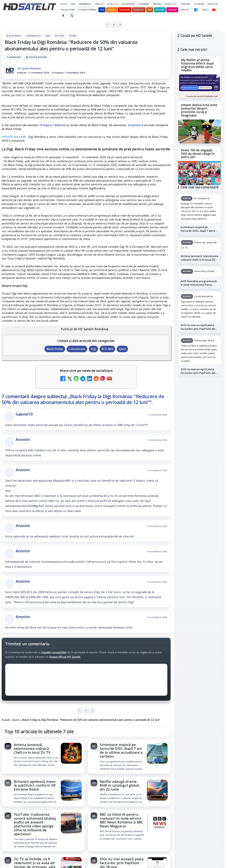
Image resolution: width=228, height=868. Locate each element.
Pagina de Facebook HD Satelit (199, 400)
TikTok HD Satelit (200, 442)
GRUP (205, 10)
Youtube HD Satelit (200, 432)
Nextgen (160, 10)
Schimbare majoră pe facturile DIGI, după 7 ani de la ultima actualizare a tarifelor (121, 750)
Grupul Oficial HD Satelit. (65, 657)
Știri (73, 4)
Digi (48, 36)
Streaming (144, 4)
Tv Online (199, 4)
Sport (73, 36)
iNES (150, 10)
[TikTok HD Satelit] (63, 15)
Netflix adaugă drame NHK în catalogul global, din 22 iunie (120, 785)
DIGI (102, 10)
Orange (112, 10)
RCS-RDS (60, 36)
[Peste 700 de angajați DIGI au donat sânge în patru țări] (199, 173)
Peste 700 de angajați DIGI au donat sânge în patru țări (198, 154)
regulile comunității (54, 652)
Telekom (172, 10)
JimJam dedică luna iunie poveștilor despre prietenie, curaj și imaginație (199, 110)
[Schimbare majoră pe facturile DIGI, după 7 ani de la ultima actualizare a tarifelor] (157, 754)
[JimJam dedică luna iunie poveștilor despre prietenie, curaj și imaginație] (199, 132)
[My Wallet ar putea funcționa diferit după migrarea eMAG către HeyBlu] (199, 86)
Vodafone (125, 10)
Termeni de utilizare (200, 550)
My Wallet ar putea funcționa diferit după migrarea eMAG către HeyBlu (197, 65)
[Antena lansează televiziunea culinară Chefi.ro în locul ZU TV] (71, 754)
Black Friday (14, 36)
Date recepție (128, 4)
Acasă (63, 4)
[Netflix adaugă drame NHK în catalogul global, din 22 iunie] (157, 790)
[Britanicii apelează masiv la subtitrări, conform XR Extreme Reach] (71, 790)
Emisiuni (157, 4)
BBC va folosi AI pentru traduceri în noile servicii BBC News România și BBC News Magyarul (122, 820)
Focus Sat (139, 10)
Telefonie (185, 4)
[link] (43, 757)
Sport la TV (171, 4)
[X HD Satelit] (72, 15)
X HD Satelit (200, 451)
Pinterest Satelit (199, 460)
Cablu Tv (99, 4)
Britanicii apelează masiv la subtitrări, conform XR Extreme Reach (35, 785)
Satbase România (87, 10)
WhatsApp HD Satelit (200, 424)
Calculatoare (68, 10)
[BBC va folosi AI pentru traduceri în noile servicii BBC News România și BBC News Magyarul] (157, 823)
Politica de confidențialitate (199, 560)
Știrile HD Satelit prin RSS (199, 470)
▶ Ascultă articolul (37, 57)
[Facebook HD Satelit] (196, 10)
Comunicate (85, 4)
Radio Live (213, 4)
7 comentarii (14, 57)
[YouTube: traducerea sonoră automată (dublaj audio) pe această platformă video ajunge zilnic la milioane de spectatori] (71, 823)
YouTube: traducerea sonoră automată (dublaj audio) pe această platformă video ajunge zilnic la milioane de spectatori (35, 824)
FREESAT (194, 501)
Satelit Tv (112, 4)
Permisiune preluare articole (200, 539)
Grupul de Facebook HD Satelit (199, 413)
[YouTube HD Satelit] (214, 10)
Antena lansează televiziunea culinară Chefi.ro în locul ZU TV (32, 749)
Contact (185, 10)
